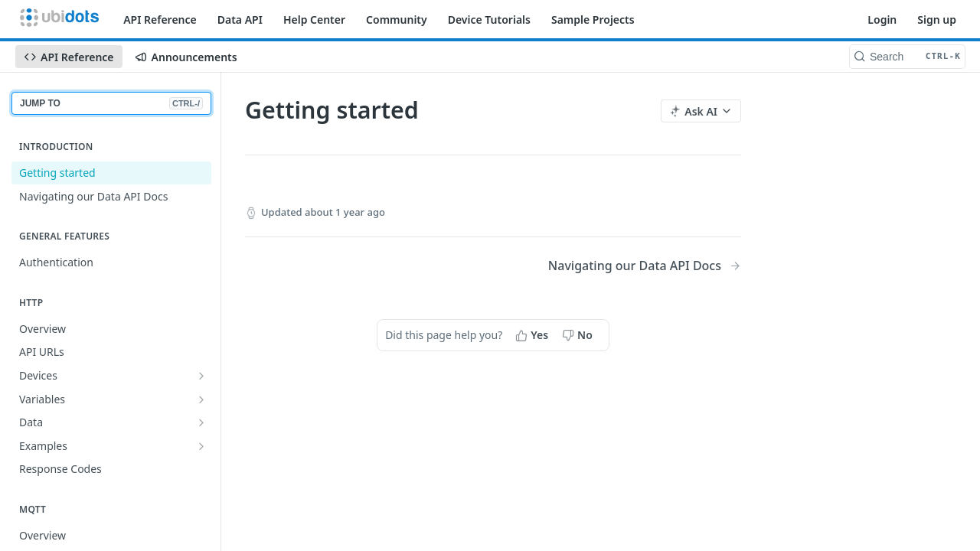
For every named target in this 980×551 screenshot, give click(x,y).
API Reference (160, 20)
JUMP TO (111, 103)
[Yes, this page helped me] (533, 335)
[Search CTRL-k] (907, 57)
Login (882, 20)
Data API (240, 20)
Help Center (314, 20)
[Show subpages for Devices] (201, 376)
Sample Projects (593, 20)
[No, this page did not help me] (579, 335)
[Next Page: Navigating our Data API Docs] (645, 266)
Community (397, 20)
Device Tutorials (489, 20)
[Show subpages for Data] (201, 422)
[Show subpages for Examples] (201, 446)
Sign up (937, 20)
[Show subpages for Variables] (201, 399)
